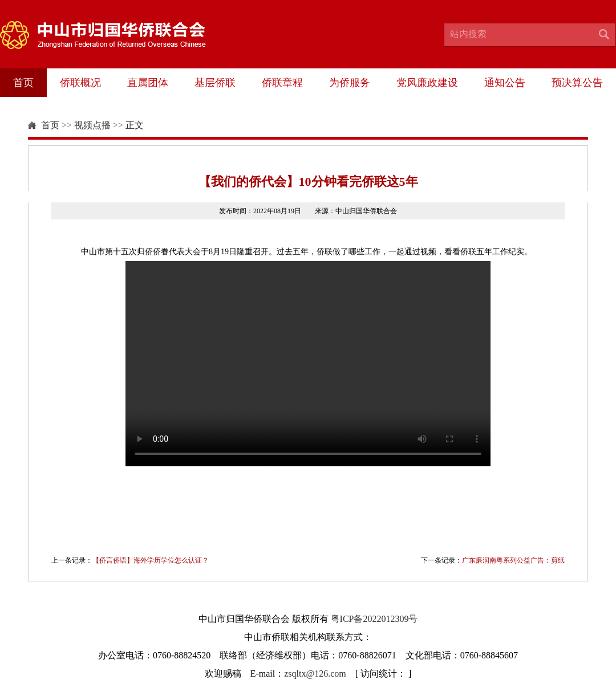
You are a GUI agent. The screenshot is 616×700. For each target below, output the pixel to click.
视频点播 (92, 125)
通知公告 (505, 83)
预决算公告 (577, 83)
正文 (135, 125)
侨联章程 (282, 83)
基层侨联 (215, 83)
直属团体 (148, 83)
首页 (23, 83)
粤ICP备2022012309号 (374, 619)
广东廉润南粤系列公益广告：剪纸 (513, 560)
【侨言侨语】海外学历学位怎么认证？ (151, 560)
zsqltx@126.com (315, 673)
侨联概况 (80, 83)
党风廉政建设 (427, 83)
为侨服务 (350, 83)
